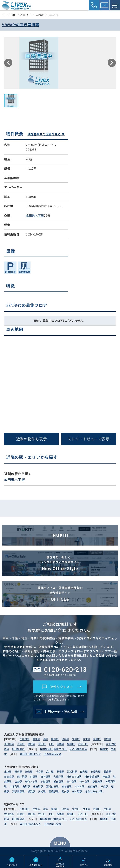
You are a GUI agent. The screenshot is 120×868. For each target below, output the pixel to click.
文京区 (76, 739)
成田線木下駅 (35, 215)
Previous (8, 63)
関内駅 (65, 791)
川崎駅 (42, 791)
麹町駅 (26, 786)
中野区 (107, 739)
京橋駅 (34, 776)
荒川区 (42, 744)
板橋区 (60, 744)
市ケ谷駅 (85, 781)
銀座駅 (107, 771)
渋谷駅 (29, 771)
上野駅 (18, 781)
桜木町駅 (77, 791)
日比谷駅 (9, 776)
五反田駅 (93, 786)
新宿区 (55, 739)
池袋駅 (39, 771)
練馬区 (71, 744)
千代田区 (25, 739)
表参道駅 (67, 786)
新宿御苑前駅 (92, 776)
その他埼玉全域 (53, 754)
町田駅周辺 (18, 749)
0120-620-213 (60, 669)
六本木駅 (80, 786)
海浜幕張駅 (18, 791)
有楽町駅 (96, 771)
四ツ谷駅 (72, 781)
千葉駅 (104, 786)
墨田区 (31, 744)
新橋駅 (60, 771)
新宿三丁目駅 (74, 776)
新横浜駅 (54, 791)
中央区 (36, 739)
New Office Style (60, 563)
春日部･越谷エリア (30, 754)
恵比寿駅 (98, 781)
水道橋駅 (46, 781)
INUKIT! (60, 535)
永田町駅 (38, 786)
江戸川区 (83, 744)
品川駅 (50, 771)
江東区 (21, 744)
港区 (46, 739)
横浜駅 (31, 791)
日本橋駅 (46, 776)
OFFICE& (60, 594)
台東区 (86, 739)
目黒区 (97, 739)
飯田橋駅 (59, 781)
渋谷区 (65, 739)
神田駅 (106, 776)
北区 (51, 744)
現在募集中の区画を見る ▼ (46, 134)
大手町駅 (15, 786)
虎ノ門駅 (22, 776)
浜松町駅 (72, 771)
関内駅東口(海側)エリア (53, 749)
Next (112, 63)
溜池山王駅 (52, 786)
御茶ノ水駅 (31, 781)
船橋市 (104, 749)
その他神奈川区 (78, 749)
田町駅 (84, 771)
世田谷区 (9, 744)
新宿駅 (18, 771)
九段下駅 (59, 776)
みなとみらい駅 (94, 791)
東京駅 (8, 771)
